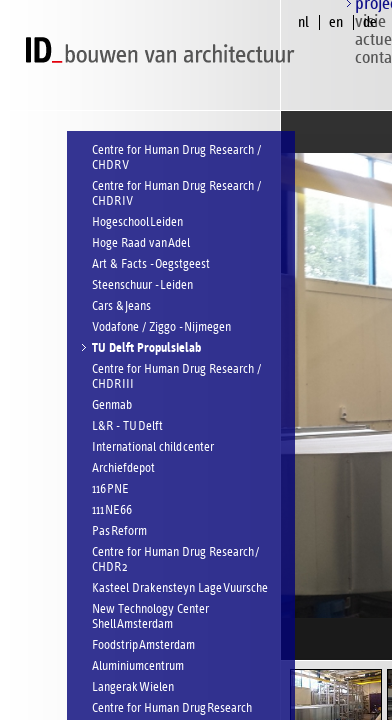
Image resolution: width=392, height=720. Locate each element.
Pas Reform (119, 531)
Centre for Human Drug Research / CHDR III (176, 377)
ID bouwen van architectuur (165, 50)
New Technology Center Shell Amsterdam (150, 617)
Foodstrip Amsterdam (143, 645)
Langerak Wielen (133, 687)
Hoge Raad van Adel (141, 243)
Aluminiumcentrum (138, 666)
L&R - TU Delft (127, 426)
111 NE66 (112, 510)
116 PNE (110, 489)
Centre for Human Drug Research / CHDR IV (176, 194)
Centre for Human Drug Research (172, 708)
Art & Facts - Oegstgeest (151, 264)
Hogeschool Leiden (137, 222)
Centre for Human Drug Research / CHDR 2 (175, 560)
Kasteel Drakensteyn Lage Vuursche (180, 588)
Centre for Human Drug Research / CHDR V (176, 158)
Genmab (112, 405)
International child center (153, 447)
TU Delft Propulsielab (146, 348)
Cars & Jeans (121, 306)
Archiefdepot (123, 468)
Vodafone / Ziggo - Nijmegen (161, 327)
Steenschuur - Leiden (142, 285)
